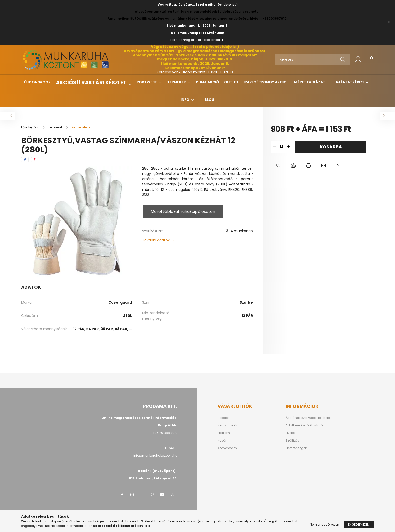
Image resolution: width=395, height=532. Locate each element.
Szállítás (292, 441)
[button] (278, 166)
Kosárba (331, 147)
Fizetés (291, 433)
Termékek (177, 82)
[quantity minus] (275, 147)
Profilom (224, 433)
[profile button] (358, 59)
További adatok (156, 240)
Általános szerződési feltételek (308, 418)
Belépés (224, 418)
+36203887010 (220, 72)
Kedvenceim (227, 448)
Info (185, 100)
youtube (162, 495)
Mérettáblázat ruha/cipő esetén (183, 212)
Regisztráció (227, 425)
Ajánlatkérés (350, 82)
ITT (223, 40)
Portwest (147, 82)
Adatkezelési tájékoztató (304, 425)
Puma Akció (208, 82)
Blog (209, 100)
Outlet (231, 82)
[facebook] (25, 160)
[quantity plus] (288, 147)
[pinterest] (35, 160)
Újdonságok (38, 82)
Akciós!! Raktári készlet (92, 83)
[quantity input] (282, 147)
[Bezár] (389, 22)
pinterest (152, 495)
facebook (122, 495)
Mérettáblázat (310, 82)
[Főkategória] (31, 127)
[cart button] (371, 59)
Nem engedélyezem (325, 525)
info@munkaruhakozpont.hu (155, 456)
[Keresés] (312, 59)
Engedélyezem (359, 525)
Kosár (222, 441)
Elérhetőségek (296, 448)
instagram (132, 495)
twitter (142, 495)
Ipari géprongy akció (265, 82)
